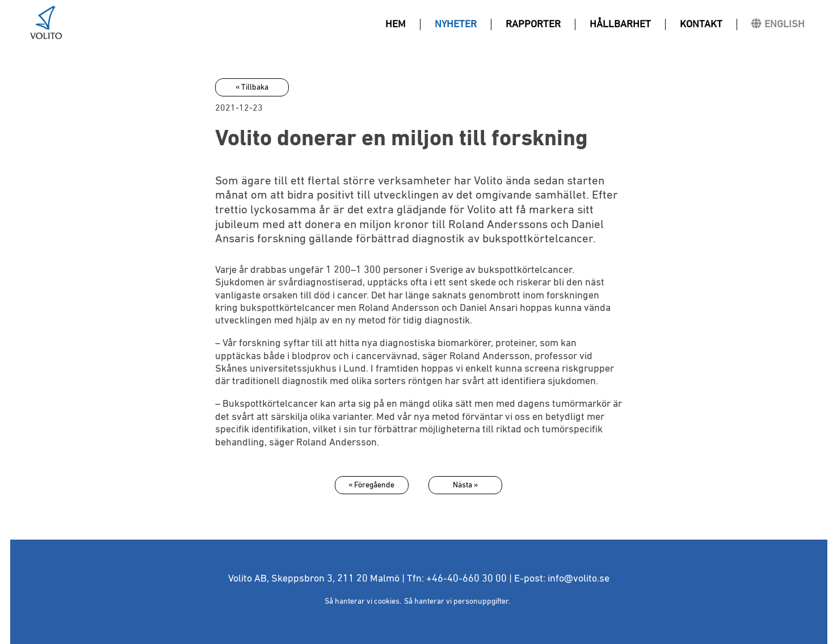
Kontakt (701, 24)
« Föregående (371, 485)
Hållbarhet (620, 24)
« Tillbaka (252, 87)
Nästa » (465, 485)
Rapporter (533, 24)
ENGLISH (785, 24)
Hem (396, 24)
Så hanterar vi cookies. (363, 601)
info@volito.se (579, 579)
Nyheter (456, 24)
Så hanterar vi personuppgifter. (457, 601)
